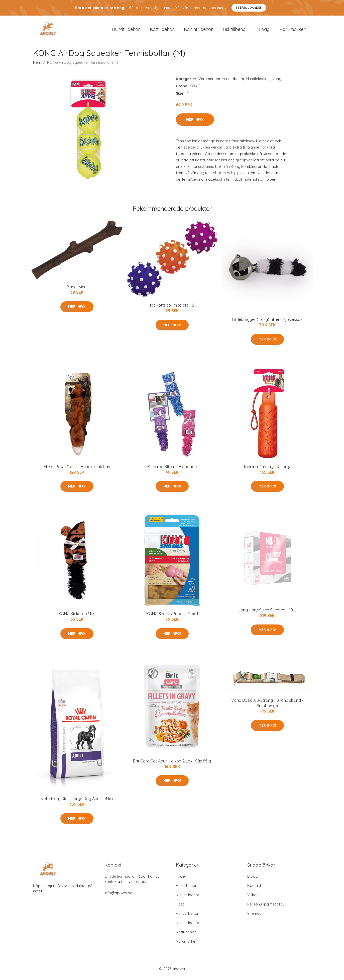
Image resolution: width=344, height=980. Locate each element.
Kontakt (254, 888)
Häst (180, 907)
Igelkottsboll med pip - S (172, 308)
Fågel (181, 879)
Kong (277, 81)
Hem (37, 65)
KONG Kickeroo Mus (77, 616)
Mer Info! (195, 122)
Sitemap (254, 916)
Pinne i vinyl (77, 290)
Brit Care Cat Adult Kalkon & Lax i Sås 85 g (172, 763)
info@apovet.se (118, 895)
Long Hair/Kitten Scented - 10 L (267, 613)
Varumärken (293, 30)
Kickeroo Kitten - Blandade (172, 469)
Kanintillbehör (198, 30)
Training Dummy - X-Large (267, 469)
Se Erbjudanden (249, 8)
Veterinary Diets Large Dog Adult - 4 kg (77, 801)
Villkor (253, 897)
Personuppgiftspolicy (266, 907)
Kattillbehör (162, 30)
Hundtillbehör (126, 30)
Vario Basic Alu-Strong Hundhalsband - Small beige (267, 706)
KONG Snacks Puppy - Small (172, 616)
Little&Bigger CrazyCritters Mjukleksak (267, 322)
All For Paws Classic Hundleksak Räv (77, 469)
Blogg (263, 30)
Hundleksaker (258, 81)
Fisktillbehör (235, 30)
